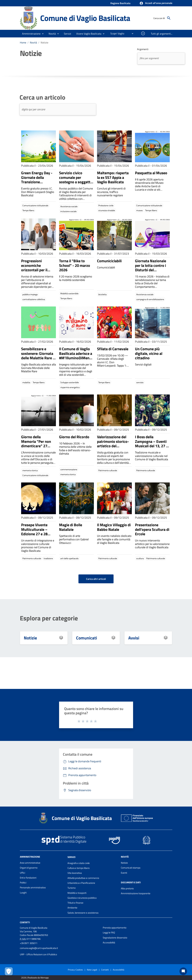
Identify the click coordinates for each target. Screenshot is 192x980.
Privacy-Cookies (75, 970)
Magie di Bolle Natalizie (71, 527)
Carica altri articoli (96, 579)
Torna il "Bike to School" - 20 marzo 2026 (75, 265)
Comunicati (87, 638)
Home (23, 42)
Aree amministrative (30, 863)
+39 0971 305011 (29, 943)
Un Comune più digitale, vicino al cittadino (149, 353)
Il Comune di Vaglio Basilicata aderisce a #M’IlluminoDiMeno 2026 (76, 356)
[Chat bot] (183, 971)
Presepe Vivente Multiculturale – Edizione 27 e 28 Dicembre (34, 532)
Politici (23, 883)
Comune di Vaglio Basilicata (85, 18)
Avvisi (134, 638)
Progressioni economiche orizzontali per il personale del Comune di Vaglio (35, 270)
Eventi (124, 873)
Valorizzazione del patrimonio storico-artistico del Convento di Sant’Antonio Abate (113, 446)
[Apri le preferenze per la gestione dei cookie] (9, 971)
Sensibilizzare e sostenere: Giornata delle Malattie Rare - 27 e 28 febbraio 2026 (38, 358)
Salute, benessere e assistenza (83, 913)
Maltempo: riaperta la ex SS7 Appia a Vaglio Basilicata (113, 177)
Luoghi (23, 893)
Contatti (25, 922)
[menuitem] (116, 33)
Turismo (72, 888)
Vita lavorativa (75, 873)
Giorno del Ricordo (74, 437)
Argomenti (143, 49)
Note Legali (92, 970)
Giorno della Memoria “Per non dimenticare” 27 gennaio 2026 (36, 444)
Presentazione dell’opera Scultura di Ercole (152, 529)
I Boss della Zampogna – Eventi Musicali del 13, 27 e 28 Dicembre (151, 444)
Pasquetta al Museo (151, 173)
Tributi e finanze (75, 903)
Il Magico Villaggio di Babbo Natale (114, 527)
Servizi (71, 857)
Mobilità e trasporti (77, 893)
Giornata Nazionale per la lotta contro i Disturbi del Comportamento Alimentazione (151, 270)
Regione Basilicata (120, 3)
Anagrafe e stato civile (79, 863)
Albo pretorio (127, 888)
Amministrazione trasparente (136, 893)
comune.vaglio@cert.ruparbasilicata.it (39, 948)
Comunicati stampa (131, 868)
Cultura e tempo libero (79, 868)
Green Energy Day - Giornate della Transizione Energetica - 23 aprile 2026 (39, 182)
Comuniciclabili (109, 261)
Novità (33, 42)
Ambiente (72, 908)
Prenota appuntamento (115, 928)
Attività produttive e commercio (83, 878)
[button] (156, 3)
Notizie (44, 42)
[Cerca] (169, 18)
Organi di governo (29, 868)
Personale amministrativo (33, 887)
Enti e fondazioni (28, 878)
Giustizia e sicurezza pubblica (82, 898)
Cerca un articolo (42, 97)
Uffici (22, 873)
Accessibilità (109, 943)
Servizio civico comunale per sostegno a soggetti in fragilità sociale (75, 180)
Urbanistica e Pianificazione (81, 883)
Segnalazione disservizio (115, 938)
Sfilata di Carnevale (113, 349)
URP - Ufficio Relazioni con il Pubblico (38, 954)
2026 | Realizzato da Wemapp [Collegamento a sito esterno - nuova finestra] (35, 978)
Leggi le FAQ (109, 933)
